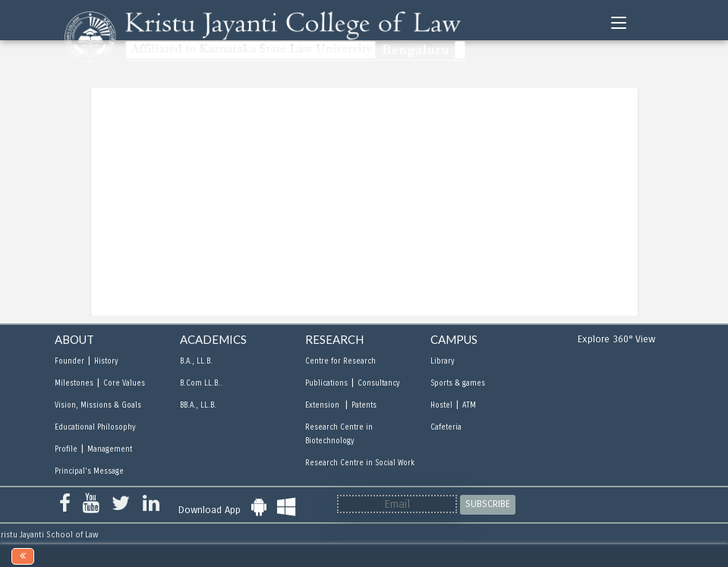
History (106, 361)
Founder (69, 361)
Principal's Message (89, 471)
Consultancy (378, 383)
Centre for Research (340, 361)
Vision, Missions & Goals (98, 405)
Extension (323, 405)
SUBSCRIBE (488, 504)
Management (110, 449)
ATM (469, 405)
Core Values (124, 383)
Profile (66, 449)
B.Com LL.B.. (201, 383)
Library (442, 361)
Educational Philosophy (95, 427)
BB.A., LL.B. (198, 405)
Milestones (74, 383)
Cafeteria (446, 427)
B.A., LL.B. (196, 361)
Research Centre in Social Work (360, 463)
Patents (364, 405)
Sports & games (458, 383)
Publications (326, 383)
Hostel (441, 405)
